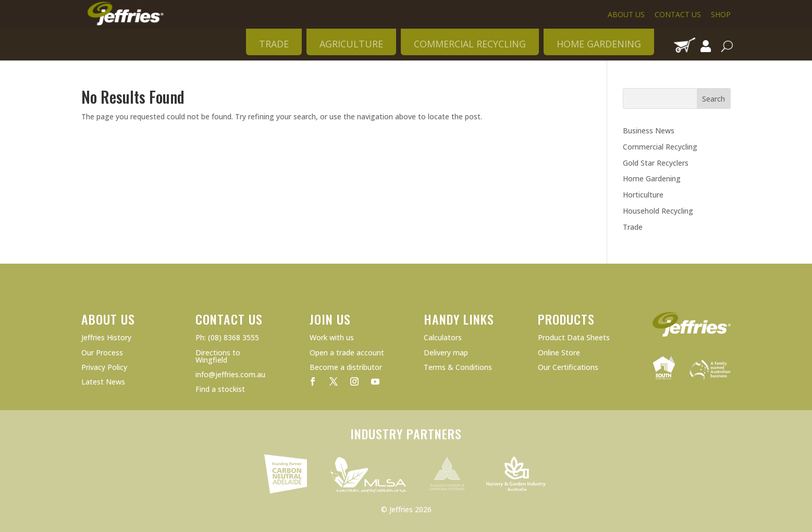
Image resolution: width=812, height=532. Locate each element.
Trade (633, 227)
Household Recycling (658, 211)
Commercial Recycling (660, 147)
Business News (649, 131)
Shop (721, 14)
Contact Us (678, 14)
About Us (626, 14)
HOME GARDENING (599, 44)
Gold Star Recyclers (656, 163)
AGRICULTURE (351, 44)
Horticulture (643, 195)
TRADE (274, 44)
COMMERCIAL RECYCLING (470, 44)
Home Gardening (652, 178)
